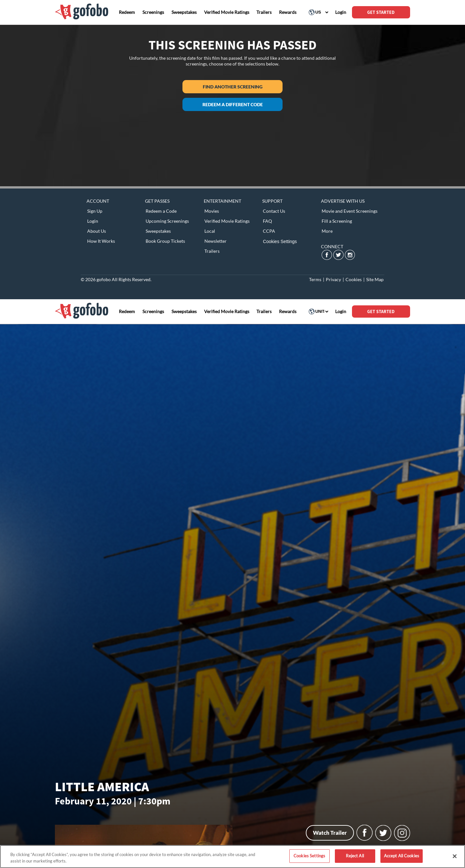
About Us (97, 231)
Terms (315, 279)
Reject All (355, 856)
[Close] (455, 856)
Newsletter (216, 241)
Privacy (333, 279)
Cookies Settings (280, 241)
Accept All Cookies (402, 856)
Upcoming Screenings (167, 221)
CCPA (269, 231)
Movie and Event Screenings (350, 211)
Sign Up (95, 211)
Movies (212, 211)
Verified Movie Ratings (227, 221)
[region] (232, 857)
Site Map (375, 279)
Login (93, 221)
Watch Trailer (330, 833)
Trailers (212, 251)
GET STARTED (381, 12)
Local (210, 231)
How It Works (101, 241)
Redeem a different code (233, 104)
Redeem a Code (161, 211)
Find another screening (233, 87)
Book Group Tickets (165, 241)
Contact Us (274, 211)
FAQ (267, 221)
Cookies (354, 279)
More (327, 231)
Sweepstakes (158, 231)
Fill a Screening (337, 221)
